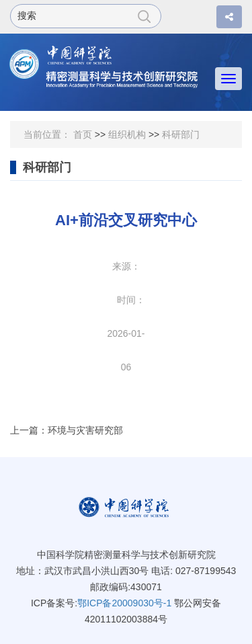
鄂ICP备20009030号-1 (124, 603)
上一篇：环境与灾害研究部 (67, 430)
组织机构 (127, 134)
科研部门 (181, 134)
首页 (83, 134)
